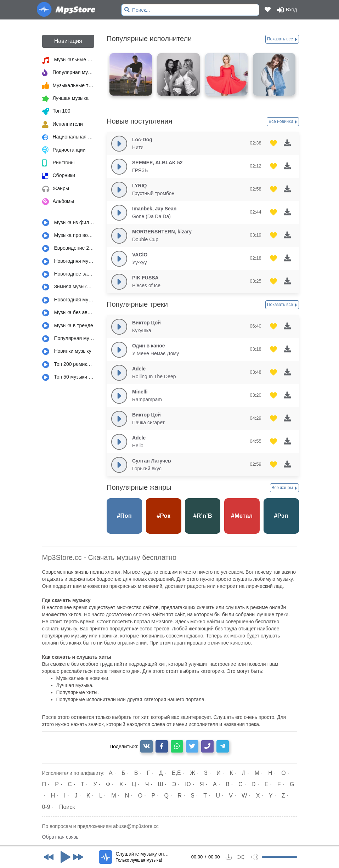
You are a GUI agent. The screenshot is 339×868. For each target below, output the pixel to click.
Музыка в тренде (68, 326)
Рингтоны (58, 163)
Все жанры (284, 488)
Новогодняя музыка (68, 300)
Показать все (282, 39)
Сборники (59, 176)
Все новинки (283, 122)
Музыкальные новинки (68, 60)
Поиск (67, 807)
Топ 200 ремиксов (68, 365)
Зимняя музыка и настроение (68, 287)
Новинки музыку (67, 352)
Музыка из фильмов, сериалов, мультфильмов (68, 223)
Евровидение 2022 (68, 249)
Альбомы (58, 202)
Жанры (56, 189)
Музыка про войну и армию (68, 236)
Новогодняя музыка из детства (68, 262)
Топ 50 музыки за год (68, 378)
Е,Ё (176, 773)
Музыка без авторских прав (68, 313)
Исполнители (63, 125)
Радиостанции (64, 150)
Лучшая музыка (66, 99)
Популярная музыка (68, 73)
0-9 (46, 807)
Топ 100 (56, 112)
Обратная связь (60, 837)
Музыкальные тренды (68, 86)
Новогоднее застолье (68, 274)
